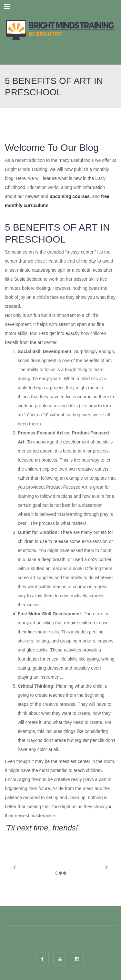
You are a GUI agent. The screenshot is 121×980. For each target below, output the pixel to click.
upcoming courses (70, 196)
